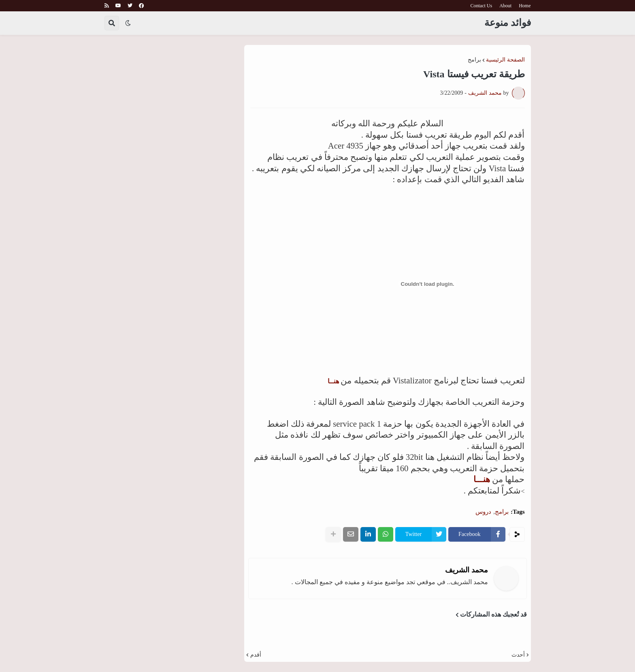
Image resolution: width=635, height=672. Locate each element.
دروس (483, 512)
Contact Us (482, 6)
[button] (128, 23)
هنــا (333, 381)
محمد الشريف (467, 570)
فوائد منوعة (508, 23)
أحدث (518, 655)
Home (525, 6)
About (505, 6)
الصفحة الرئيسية (505, 60)
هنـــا (482, 479)
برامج (474, 60)
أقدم (256, 655)
